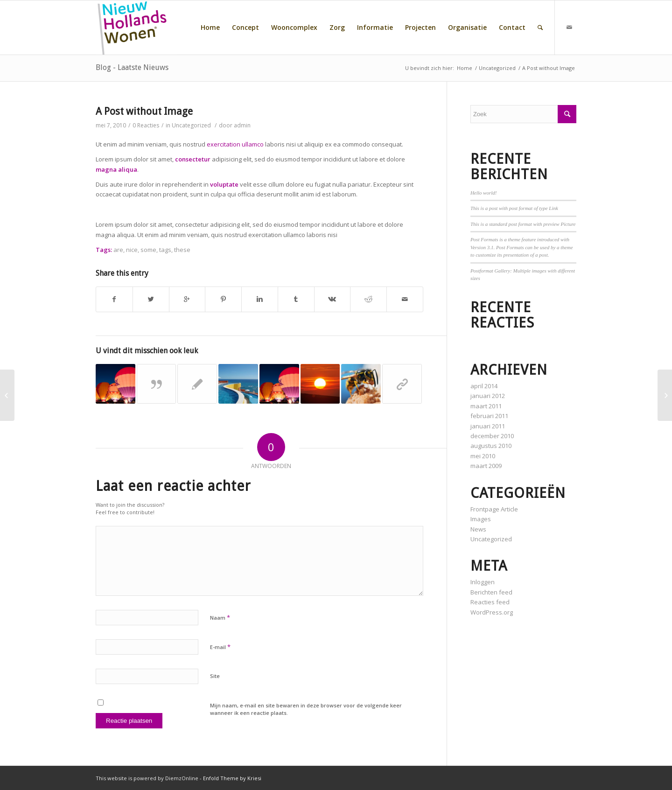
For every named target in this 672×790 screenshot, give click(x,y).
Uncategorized (497, 68)
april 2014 (484, 386)
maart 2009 (486, 466)
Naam (220, 617)
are (118, 250)
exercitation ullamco (235, 144)
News (478, 529)
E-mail (220, 647)
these (182, 250)
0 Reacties (146, 125)
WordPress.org (492, 612)
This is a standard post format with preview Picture (523, 224)
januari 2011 (488, 426)
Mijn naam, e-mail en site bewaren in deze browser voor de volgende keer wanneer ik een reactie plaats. (306, 709)
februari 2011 (489, 416)
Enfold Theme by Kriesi (232, 778)
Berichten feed (491, 592)
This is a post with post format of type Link (514, 208)
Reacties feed (490, 602)
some (148, 250)
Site (215, 676)
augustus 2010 (491, 446)
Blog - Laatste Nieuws (132, 67)
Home (465, 68)
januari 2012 (488, 396)
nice (132, 250)
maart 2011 (486, 406)
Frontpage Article (494, 509)
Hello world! (484, 193)
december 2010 (492, 436)
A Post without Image (144, 111)
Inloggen (483, 582)
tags (165, 250)
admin (242, 125)
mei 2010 (483, 456)
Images (481, 519)
